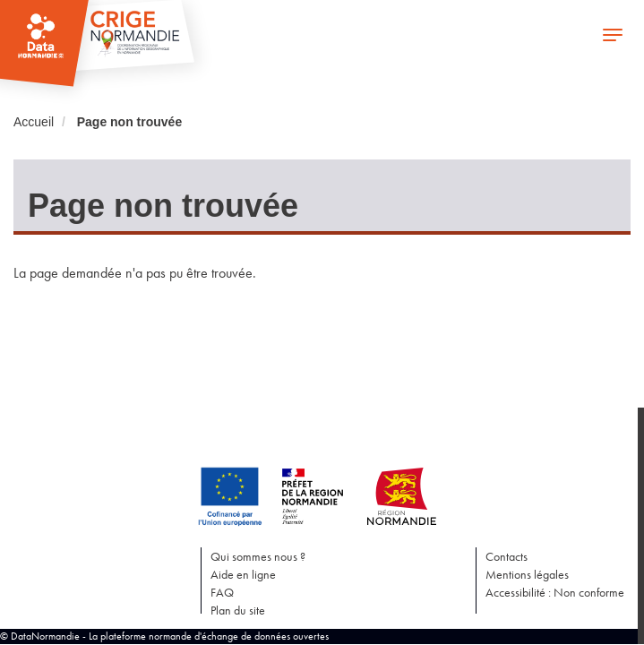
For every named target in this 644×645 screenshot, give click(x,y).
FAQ (222, 592)
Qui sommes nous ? (258, 556)
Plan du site (238, 610)
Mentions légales (527, 574)
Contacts (507, 556)
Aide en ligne (243, 574)
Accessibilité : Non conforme (555, 592)
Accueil (34, 122)
